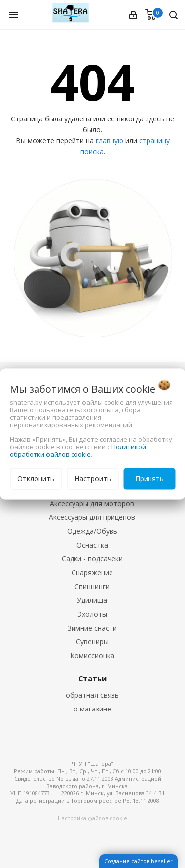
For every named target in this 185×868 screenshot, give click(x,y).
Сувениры (92, 642)
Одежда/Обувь (92, 531)
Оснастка (92, 545)
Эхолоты (92, 614)
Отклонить (36, 479)
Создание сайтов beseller (138, 861)
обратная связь (92, 695)
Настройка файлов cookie (92, 818)
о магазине (92, 709)
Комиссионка (92, 655)
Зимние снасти (92, 628)
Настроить (93, 479)
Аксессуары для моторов (92, 503)
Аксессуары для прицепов (92, 517)
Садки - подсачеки (92, 559)
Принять (149, 479)
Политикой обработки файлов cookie (78, 451)
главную (110, 140)
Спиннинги (92, 586)
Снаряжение (92, 572)
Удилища (92, 600)
